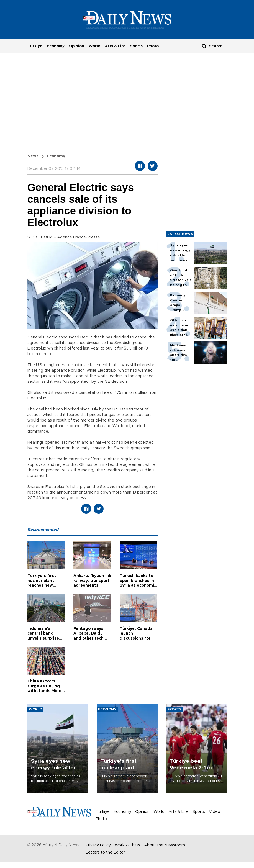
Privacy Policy (98, 845)
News (33, 156)
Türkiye (35, 46)
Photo (153, 46)
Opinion (77, 46)
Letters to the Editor (105, 852)
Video (215, 812)
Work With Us (127, 845)
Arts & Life (115, 46)
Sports (136, 46)
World (95, 46)
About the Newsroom (165, 845)
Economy (56, 46)
